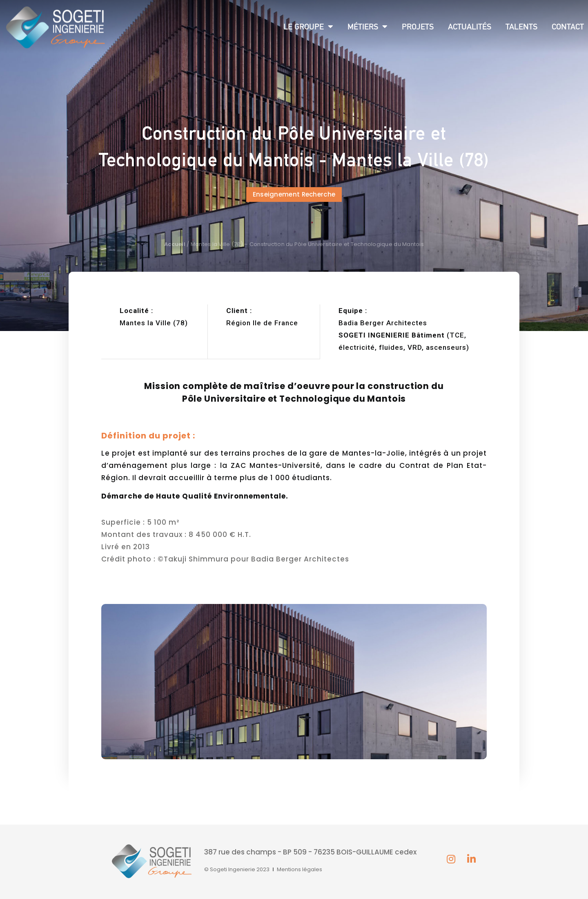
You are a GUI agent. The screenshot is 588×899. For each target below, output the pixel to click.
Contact (568, 27)
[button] (294, 195)
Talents (521, 27)
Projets (418, 27)
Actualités (470, 27)
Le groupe (308, 27)
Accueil (175, 244)
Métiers (367, 27)
